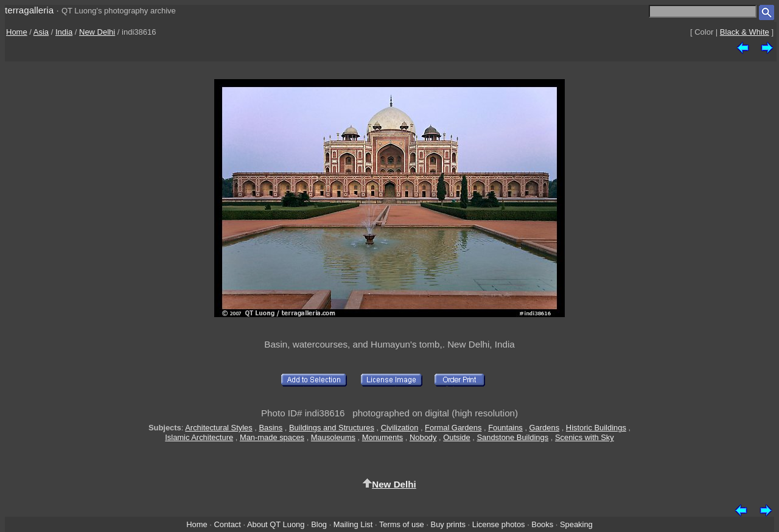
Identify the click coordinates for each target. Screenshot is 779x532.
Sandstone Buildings (512, 437)
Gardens (545, 428)
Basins (271, 428)
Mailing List (353, 524)
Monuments (383, 437)
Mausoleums (333, 437)
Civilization (400, 428)
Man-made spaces (272, 437)
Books (542, 524)
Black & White (745, 32)
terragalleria (29, 10)
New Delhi (97, 32)
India (64, 32)
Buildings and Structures (332, 428)
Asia (41, 32)
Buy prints (448, 524)
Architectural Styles (218, 428)
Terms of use (402, 524)
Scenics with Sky (585, 437)
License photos (499, 524)
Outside (456, 437)
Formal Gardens (453, 428)
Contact (227, 524)
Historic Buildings (596, 428)
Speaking (576, 524)
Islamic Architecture (199, 437)
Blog (319, 524)
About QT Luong (276, 524)
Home (17, 32)
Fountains (505, 428)
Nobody (423, 437)
